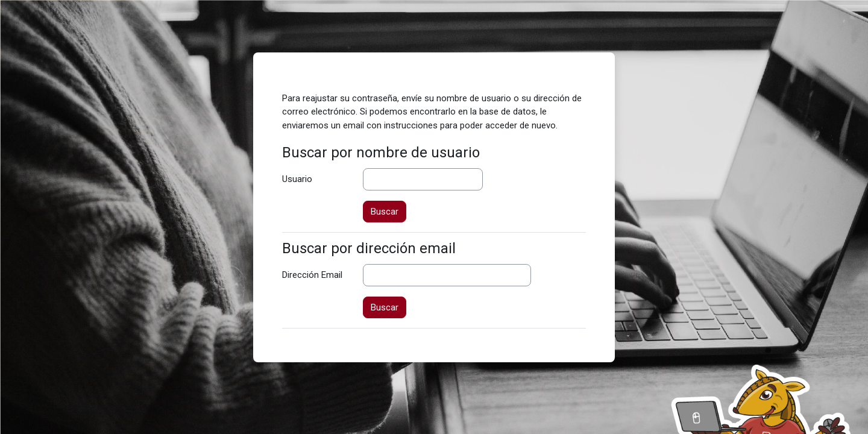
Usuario (297, 179)
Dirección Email (312, 275)
